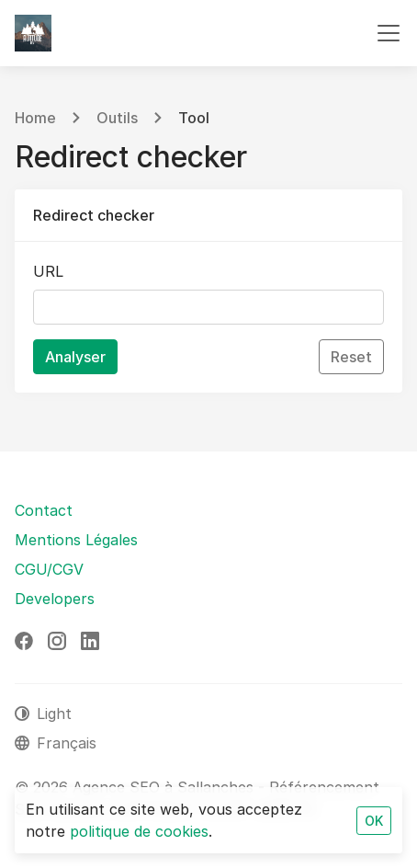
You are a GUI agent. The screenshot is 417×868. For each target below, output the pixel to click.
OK (374, 821)
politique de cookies (139, 831)
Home (35, 118)
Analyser (75, 357)
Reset (351, 357)
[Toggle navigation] (389, 33)
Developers (55, 599)
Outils (117, 118)
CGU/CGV (49, 569)
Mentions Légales (76, 540)
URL (48, 271)
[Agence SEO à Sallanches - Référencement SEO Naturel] (33, 33)
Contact (44, 510)
